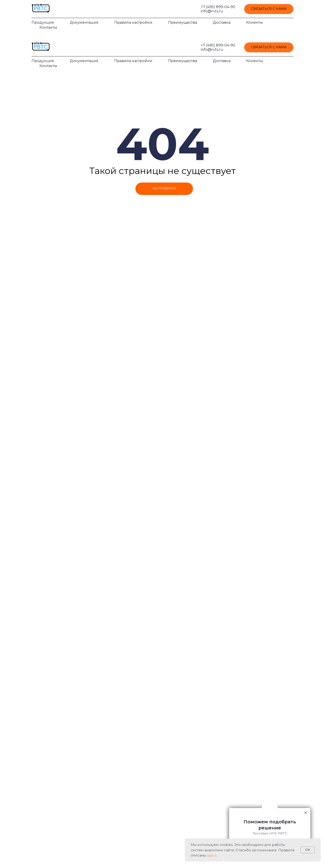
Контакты (48, 27)
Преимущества (183, 22)
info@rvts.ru (212, 11)
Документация (84, 22)
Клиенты (255, 22)
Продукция (43, 22)
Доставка (222, 22)
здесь (212, 855)
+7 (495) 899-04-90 (218, 7)
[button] (269, 9)
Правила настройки (133, 22)
